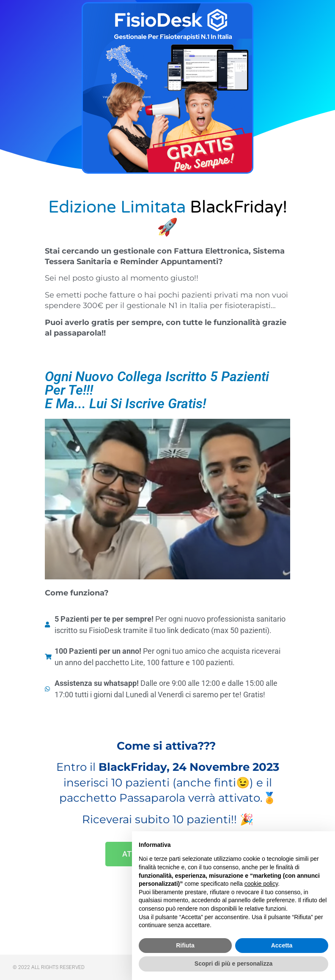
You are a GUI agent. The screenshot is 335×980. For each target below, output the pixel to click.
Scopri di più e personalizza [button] (233, 964)
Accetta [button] (282, 945)
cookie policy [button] (261, 884)
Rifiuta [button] (185, 945)
